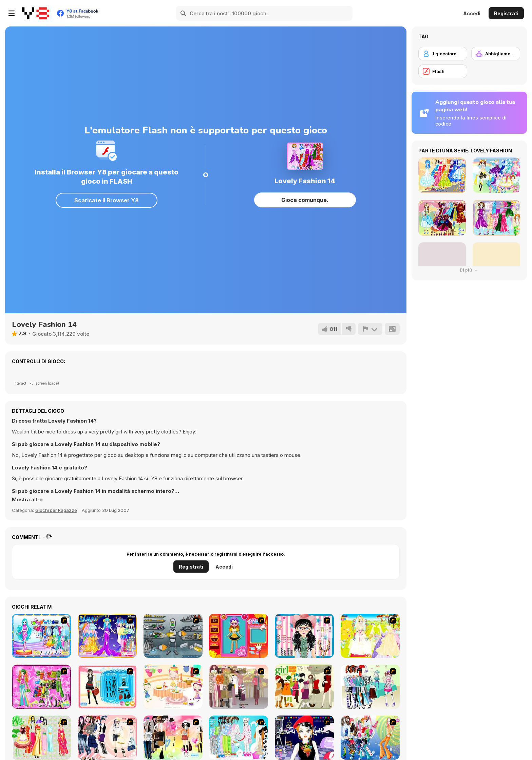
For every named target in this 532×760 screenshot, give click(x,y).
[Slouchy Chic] (173, 738)
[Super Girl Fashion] (304, 687)
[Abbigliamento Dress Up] (496, 54)
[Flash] (443, 71)
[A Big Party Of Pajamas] (239, 738)
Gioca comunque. (305, 200)
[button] (27, 500)
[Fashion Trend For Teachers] (239, 687)
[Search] (184, 13)
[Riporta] (370, 329)
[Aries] (107, 636)
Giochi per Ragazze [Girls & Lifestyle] (56, 510)
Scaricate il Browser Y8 (107, 200)
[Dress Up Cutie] (304, 636)
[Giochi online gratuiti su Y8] (36, 13)
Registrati (506, 13)
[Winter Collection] (370, 687)
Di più (469, 270)
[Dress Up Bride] (370, 636)
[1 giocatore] (443, 54)
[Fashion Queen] (107, 687)
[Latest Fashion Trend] (370, 738)
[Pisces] (41, 636)
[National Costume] (41, 738)
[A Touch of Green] (41, 687)
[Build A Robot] (173, 636)
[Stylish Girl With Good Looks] (304, 738)
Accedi (472, 13)
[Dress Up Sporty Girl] (107, 738)
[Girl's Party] (173, 687)
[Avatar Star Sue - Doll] (239, 636)
